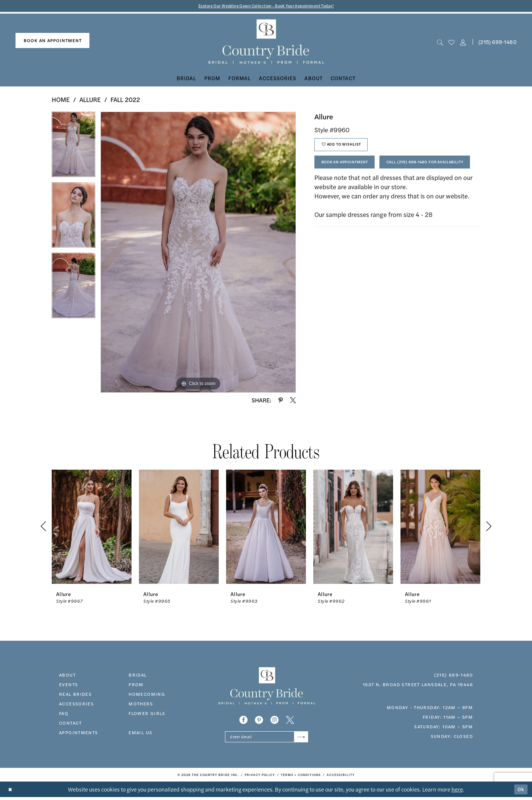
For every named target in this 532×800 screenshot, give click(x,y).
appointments (79, 733)
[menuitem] (52, 42)
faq (64, 714)
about (67, 675)
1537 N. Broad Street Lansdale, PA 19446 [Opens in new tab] (418, 685)
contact (71, 724)
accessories (76, 704)
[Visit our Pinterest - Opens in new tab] (259, 721)
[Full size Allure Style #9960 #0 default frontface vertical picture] (198, 253)
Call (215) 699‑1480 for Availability (369, 188)
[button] (463, 43)
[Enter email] (267, 739)
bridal (138, 675)
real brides (75, 695)
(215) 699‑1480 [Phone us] (497, 42)
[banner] (266, 43)
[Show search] (440, 43)
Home (61, 101)
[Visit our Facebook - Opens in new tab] (243, 721)
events (69, 685)
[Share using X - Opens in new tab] (293, 401)
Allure (90, 101)
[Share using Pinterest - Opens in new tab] (281, 401)
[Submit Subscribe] (300, 739)
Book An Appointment (352, 168)
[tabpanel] (74, 148)
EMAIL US (140, 733)
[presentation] (92, 527)
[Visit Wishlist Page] (451, 43)
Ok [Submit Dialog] (520, 792)
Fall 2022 (125, 101)
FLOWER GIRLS (147, 714)
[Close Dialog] (11, 792)
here (457, 792)
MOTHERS (141, 704)
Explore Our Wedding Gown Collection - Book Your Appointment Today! (266, 6)
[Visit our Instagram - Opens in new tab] (274, 721)
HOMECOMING (147, 695)
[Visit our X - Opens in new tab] (290, 721)
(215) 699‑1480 (453, 675)
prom (136, 685)
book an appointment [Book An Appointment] (53, 41)
